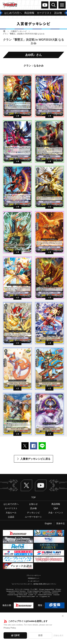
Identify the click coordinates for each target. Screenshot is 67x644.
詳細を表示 (59, 635)
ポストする (25, 446)
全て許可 (15, 635)
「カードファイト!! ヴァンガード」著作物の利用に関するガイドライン (33, 584)
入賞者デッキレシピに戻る (35, 459)
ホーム (4, 31)
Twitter (26, 485)
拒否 (40, 635)
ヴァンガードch (45, 5)
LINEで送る (42, 446)
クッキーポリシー (34, 581)
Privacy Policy (10, 628)
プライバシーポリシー (34, 575)
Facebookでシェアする (34, 446)
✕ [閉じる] (63, 616)
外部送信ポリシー (34, 578)
